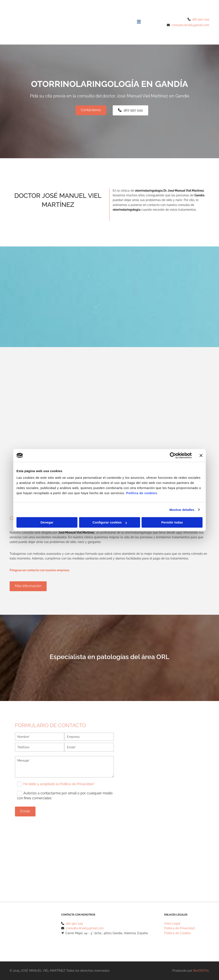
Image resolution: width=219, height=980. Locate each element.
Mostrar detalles (182, 510)
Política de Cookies (178, 933)
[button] (91, 110)
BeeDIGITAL (201, 971)
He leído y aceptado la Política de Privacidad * (59, 784)
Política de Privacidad (179, 928)
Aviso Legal (172, 923)
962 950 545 (201, 19)
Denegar (47, 522)
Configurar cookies (110, 522)
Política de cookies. (142, 493)
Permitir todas (172, 522)
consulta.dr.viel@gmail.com (190, 25)
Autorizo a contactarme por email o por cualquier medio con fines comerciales (65, 796)
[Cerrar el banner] (201, 455)
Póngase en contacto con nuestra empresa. (40, 570)
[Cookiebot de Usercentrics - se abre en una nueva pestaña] (173, 455)
